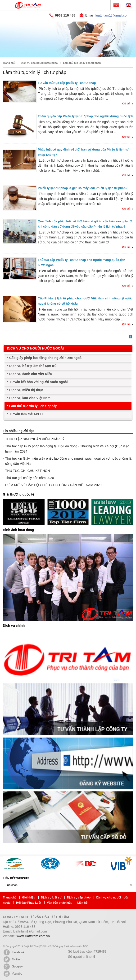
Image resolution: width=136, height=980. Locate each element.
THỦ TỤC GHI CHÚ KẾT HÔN (28, 457)
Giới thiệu (29, 883)
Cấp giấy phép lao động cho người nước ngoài (46, 344)
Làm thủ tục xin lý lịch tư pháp (82, 49)
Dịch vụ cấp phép (79, 883)
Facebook (14, 938)
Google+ (13, 952)
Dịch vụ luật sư (52, 883)
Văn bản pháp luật (60, 889)
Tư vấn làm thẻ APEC (26, 400)
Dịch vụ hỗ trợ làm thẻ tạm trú (33, 352)
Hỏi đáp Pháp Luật (29, 889)
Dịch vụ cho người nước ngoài (40, 49)
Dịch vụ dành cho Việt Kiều (31, 360)
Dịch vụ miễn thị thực (26, 376)
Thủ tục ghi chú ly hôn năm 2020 (30, 464)
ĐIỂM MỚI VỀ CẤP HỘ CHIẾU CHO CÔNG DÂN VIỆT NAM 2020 (53, 471)
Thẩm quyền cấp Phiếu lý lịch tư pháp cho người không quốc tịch (86, 102)
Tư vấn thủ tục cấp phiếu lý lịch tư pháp (67, 69)
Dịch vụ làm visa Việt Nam (30, 384)
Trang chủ (9, 49)
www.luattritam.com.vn (33, 922)
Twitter (11, 945)
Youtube (13, 959)
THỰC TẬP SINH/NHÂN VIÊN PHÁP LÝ (35, 425)
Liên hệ (82, 889)
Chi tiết (126, 89)
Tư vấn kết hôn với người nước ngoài (39, 368)
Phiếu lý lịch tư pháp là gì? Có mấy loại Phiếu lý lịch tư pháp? (83, 174)
